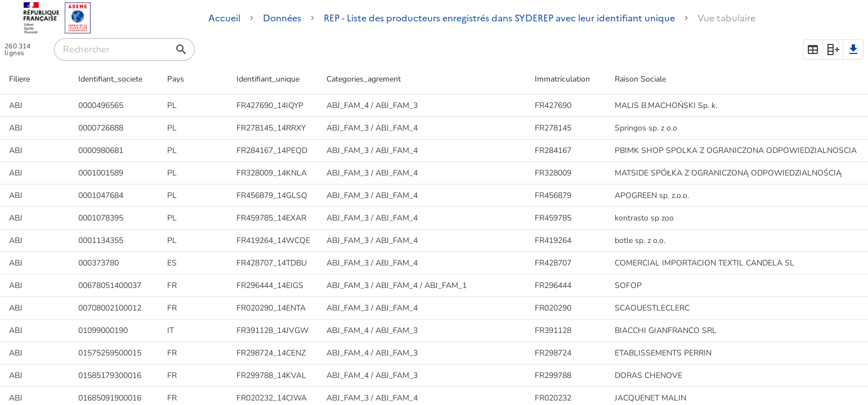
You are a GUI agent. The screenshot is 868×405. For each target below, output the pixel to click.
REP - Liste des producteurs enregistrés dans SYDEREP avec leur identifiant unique (499, 18)
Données (282, 18)
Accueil (224, 18)
